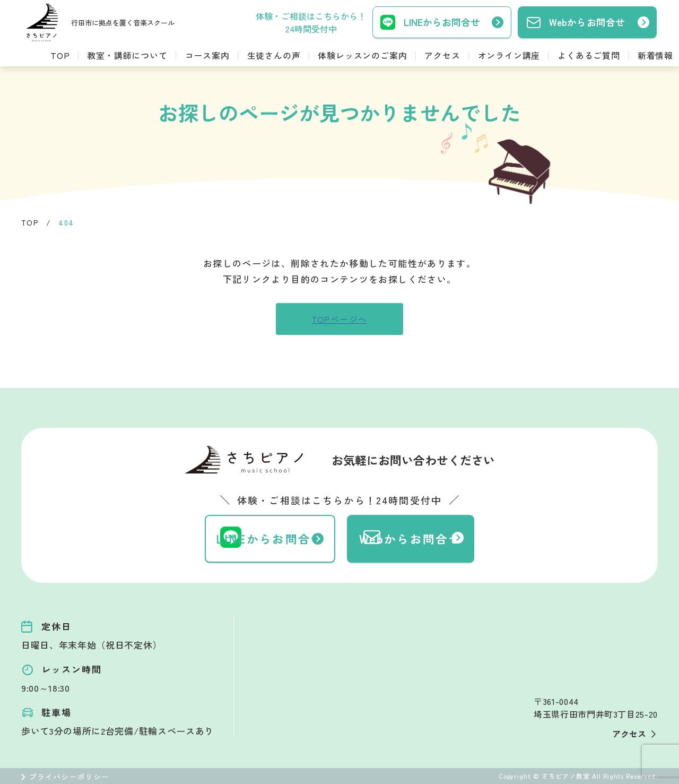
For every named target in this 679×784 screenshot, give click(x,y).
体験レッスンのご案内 (362, 55)
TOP (60, 55)
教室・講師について (127, 55)
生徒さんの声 (274, 55)
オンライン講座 (509, 55)
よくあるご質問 (589, 55)
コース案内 (207, 55)
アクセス (442, 55)
